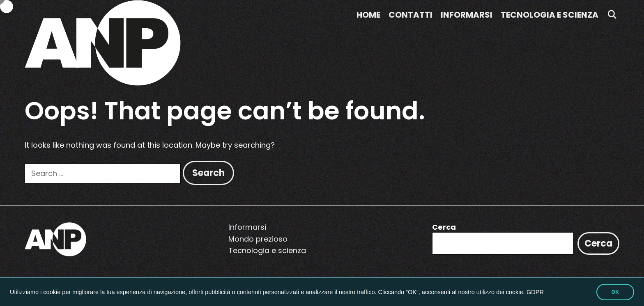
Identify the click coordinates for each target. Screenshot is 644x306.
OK (615, 292)
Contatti (411, 15)
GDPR (535, 292)
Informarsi (467, 15)
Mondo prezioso (258, 239)
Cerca (444, 227)
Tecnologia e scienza (550, 15)
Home (368, 15)
